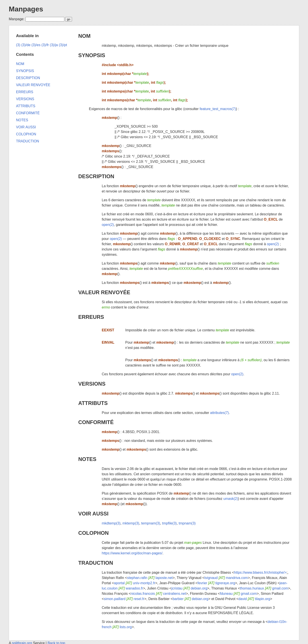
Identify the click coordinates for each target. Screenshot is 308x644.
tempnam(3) (151, 523)
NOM (84, 36)
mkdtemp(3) (111, 523)
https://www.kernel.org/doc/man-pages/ (132, 553)
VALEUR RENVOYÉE (104, 292)
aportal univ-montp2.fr (135, 583)
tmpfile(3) (169, 523)
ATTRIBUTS (93, 403)
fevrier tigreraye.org (216, 583)
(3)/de (26, 45)
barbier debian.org (190, 599)
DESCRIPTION (96, 176)
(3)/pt (63, 45)
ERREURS (91, 317)
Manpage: (17, 19)
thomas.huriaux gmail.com (264, 588)
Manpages (26, 9)
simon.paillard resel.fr (124, 599)
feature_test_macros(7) (218, 109)
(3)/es (36, 45)
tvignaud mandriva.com (226, 578)
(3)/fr (45, 45)
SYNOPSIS (92, 55)
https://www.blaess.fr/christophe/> (260, 572)
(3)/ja (54, 45)
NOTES (87, 459)
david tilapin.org (254, 599)
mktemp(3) (131, 523)
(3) (18, 45)
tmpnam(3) (187, 523)
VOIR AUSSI (93, 514)
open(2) (108, 225)
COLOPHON (93, 533)
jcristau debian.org (189, 588)
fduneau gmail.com (238, 594)
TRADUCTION (96, 563)
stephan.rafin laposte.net (150, 578)
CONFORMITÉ (96, 422)
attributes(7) (219, 413)
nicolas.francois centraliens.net (158, 594)
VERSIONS (92, 384)
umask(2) (231, 499)
